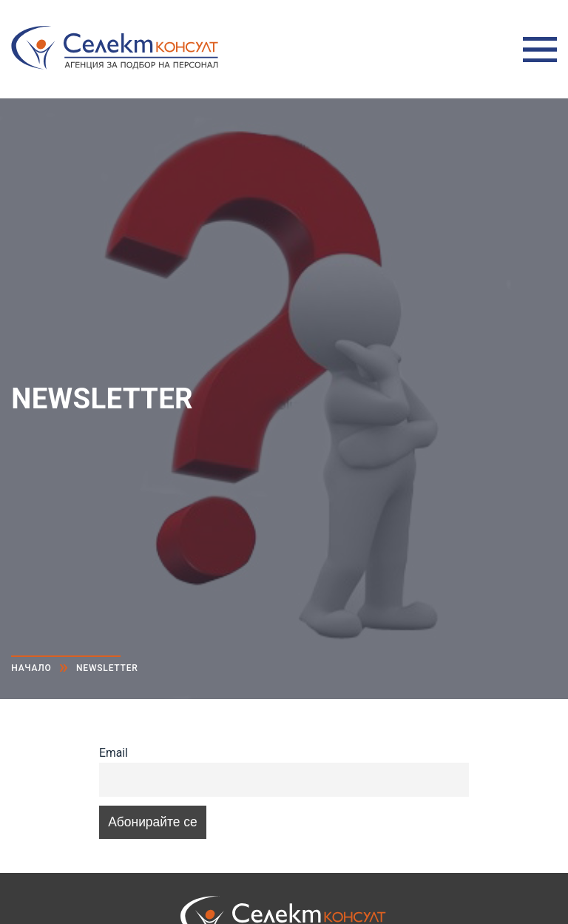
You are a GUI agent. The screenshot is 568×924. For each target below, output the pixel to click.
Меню (540, 50)
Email (114, 753)
